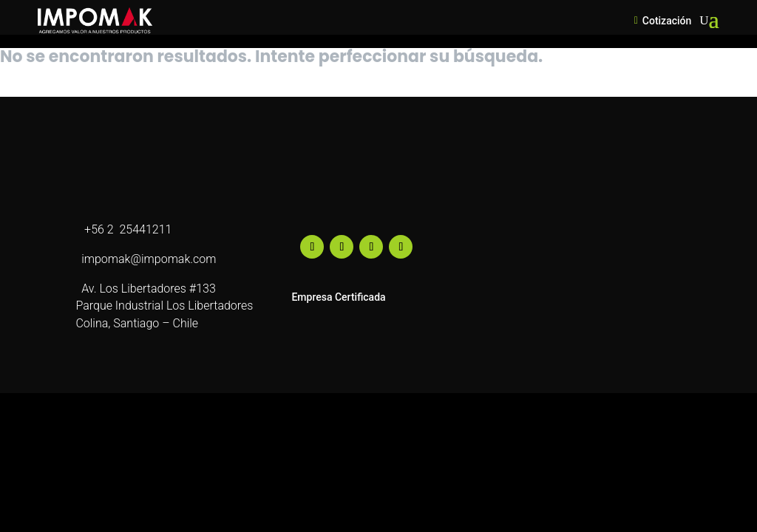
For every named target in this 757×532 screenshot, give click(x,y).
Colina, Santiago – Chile (137, 323)
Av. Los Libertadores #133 (145, 289)
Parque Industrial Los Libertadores (164, 306)
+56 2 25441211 (123, 229)
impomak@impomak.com (146, 259)
